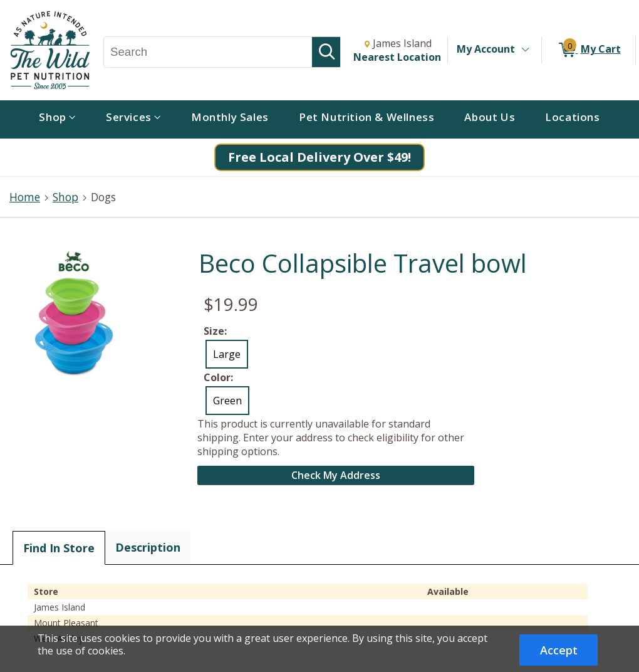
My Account (486, 49)
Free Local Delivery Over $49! (319, 157)
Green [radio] (227, 401)
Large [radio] (227, 354)
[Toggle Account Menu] (525, 50)
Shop (65, 197)
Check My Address (336, 475)
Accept (559, 650)
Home (25, 197)
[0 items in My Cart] (589, 50)
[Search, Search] (208, 52)
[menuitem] (57, 119)
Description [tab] (148, 547)
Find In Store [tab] (59, 548)
